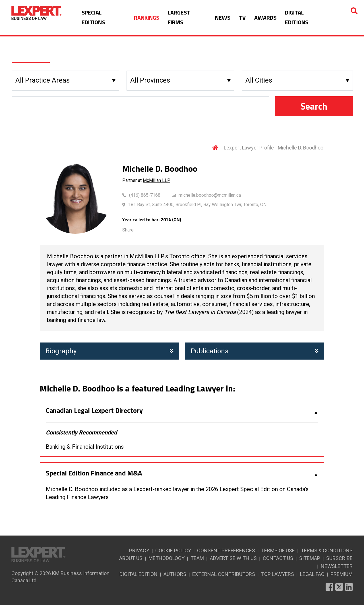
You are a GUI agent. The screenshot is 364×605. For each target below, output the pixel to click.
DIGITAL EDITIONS (297, 17)
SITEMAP (310, 558)
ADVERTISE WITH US (233, 558)
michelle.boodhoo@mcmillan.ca (210, 195)
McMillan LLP (157, 180)
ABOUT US (131, 558)
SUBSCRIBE (339, 558)
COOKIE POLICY (173, 550)
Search (314, 106)
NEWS (223, 18)
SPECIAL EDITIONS (93, 17)
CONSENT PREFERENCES (226, 550)
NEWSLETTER (337, 566)
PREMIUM (342, 574)
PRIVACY (139, 550)
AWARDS (265, 18)
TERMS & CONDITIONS (327, 550)
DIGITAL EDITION (138, 574)
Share (128, 230)
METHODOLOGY (167, 558)
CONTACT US (278, 558)
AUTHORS (175, 574)
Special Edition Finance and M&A (94, 473)
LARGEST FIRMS (179, 17)
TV (242, 18)
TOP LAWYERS (278, 574)
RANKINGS (147, 18)
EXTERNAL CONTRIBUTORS (224, 574)
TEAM (197, 558)
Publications (255, 351)
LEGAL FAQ (312, 574)
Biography (109, 351)
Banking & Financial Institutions (85, 447)
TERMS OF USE (278, 550)
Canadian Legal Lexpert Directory (94, 411)
